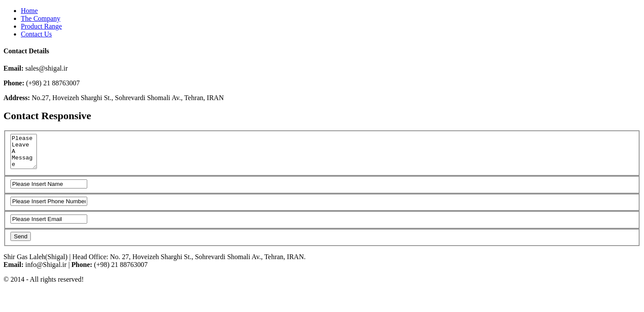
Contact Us (36, 34)
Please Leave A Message (25, 155)
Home (29, 11)
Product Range (41, 26)
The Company (41, 18)
